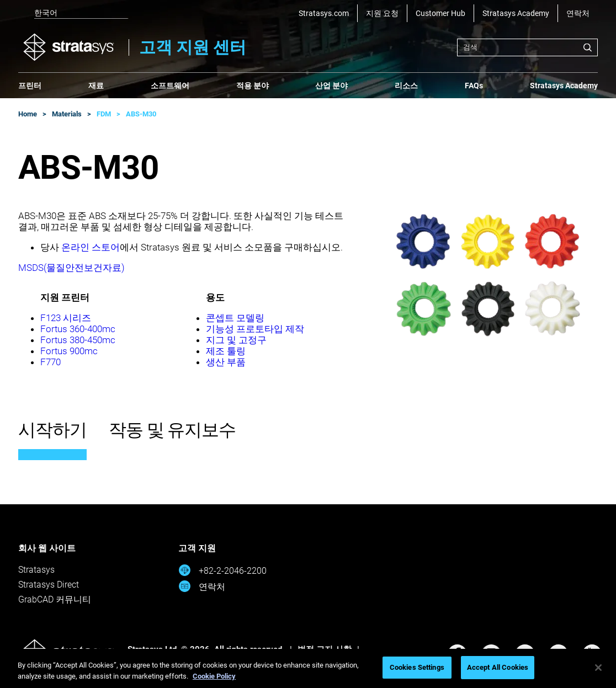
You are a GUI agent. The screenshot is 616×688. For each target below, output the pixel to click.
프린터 (30, 86)
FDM (104, 114)
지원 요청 (382, 13)
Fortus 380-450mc (78, 340)
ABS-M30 (141, 114)
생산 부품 (226, 362)
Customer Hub (440, 13)
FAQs (474, 86)
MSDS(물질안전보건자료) (71, 268)
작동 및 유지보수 (172, 430)
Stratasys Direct (49, 585)
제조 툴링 (226, 351)
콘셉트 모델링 (235, 318)
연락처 (578, 13)
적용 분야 (253, 86)
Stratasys (36, 570)
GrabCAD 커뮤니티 (55, 599)
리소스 (406, 86)
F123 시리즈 (66, 318)
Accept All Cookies (498, 667)
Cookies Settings (417, 667)
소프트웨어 (170, 86)
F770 (51, 362)
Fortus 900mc (69, 351)
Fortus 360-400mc (78, 329)
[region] (308, 668)
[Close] (598, 668)
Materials (67, 114)
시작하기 (52, 430)
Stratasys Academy (516, 13)
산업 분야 (331, 86)
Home (28, 114)
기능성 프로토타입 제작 (255, 329)
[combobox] (527, 47)
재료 (96, 86)
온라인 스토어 (91, 247)
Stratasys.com (324, 13)
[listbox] (73, 13)
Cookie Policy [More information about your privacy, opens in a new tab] (214, 676)
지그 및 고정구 (236, 340)
